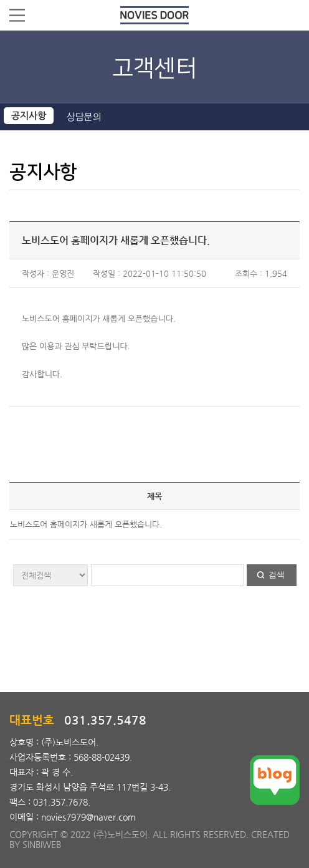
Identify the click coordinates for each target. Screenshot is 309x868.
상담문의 (83, 117)
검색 (277, 575)
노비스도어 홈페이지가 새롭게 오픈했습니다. (86, 524)
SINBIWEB (42, 844)
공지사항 (29, 116)
